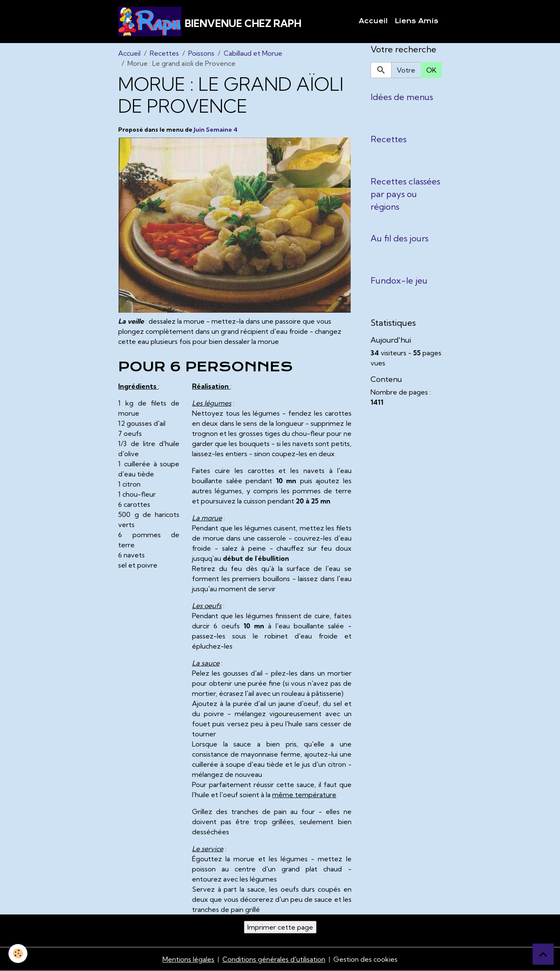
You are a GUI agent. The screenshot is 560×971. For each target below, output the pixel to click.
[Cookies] (18, 953)
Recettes (164, 53)
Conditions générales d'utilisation (274, 959)
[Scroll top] (543, 954)
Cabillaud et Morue (253, 53)
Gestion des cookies (365, 959)
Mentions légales (188, 959)
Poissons (201, 53)
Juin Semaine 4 (216, 130)
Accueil (373, 21)
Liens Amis (417, 21)
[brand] (210, 22)
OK (431, 70)
